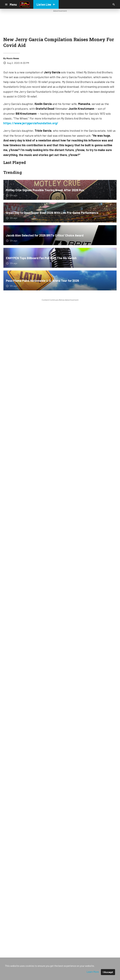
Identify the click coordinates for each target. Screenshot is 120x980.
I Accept (108, 972)
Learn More (93, 972)
